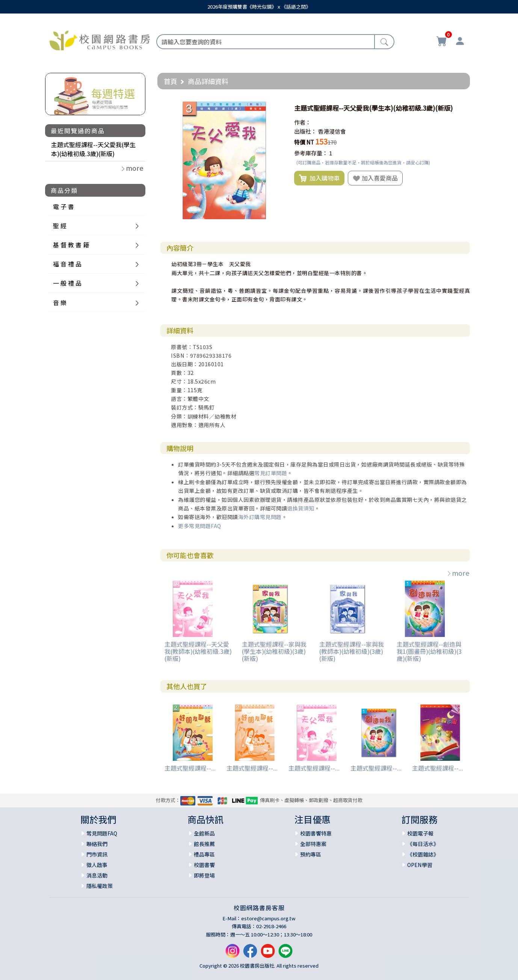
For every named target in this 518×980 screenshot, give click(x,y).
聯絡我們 (97, 844)
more (458, 573)
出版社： (305, 131)
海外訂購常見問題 (260, 517)
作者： (303, 122)
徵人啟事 (97, 865)
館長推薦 (204, 844)
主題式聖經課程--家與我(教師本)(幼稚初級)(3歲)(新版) (352, 651)
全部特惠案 (313, 844)
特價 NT (304, 142)
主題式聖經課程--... (190, 768)
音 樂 (60, 303)
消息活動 (97, 875)
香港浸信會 (332, 131)
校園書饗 (204, 865)
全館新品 (204, 833)
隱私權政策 (100, 886)
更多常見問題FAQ (200, 526)
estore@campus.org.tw (268, 918)
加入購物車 (319, 178)
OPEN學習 (420, 865)
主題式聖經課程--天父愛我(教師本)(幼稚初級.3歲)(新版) (198, 651)
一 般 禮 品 (67, 283)
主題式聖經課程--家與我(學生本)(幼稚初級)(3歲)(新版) (274, 651)
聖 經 (60, 226)
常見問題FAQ (102, 833)
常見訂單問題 (271, 473)
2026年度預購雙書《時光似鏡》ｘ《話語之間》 (259, 7)
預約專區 (311, 854)
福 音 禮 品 (67, 264)
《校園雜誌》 (423, 854)
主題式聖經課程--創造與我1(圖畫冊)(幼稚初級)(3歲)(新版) (429, 651)
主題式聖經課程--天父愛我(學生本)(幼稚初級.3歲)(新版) (93, 149)
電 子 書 (63, 206)
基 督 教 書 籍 (71, 245)
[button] (276, 108)
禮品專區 (204, 854)
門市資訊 (97, 854)
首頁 (171, 81)
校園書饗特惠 (316, 833)
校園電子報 (420, 833)
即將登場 (204, 875)
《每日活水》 (423, 844)
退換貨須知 (301, 508)
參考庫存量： (311, 153)
